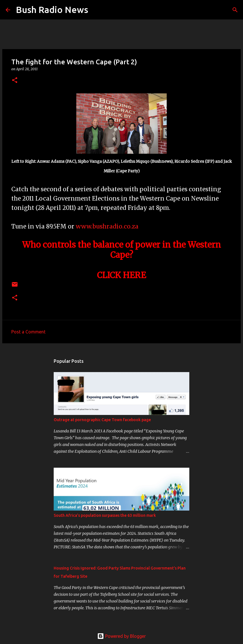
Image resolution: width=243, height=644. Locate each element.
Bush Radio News (52, 10)
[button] (15, 81)
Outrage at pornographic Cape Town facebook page (102, 420)
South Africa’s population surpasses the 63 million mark (105, 515)
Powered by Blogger (121, 636)
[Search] (96, 10)
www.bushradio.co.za (107, 227)
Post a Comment (28, 332)
